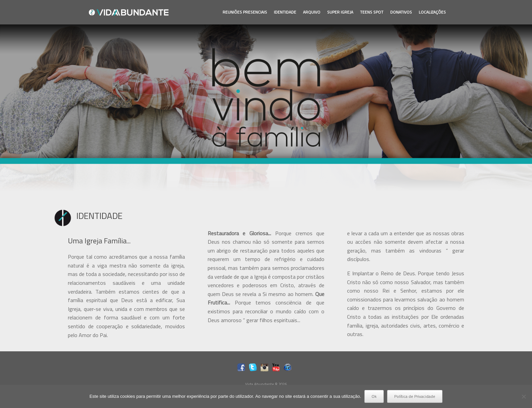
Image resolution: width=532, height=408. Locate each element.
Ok (374, 396)
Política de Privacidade (415, 396)
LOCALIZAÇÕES (432, 12)
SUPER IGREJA (340, 12)
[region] (266, 108)
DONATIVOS (401, 12)
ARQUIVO (312, 12)
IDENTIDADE (285, 12)
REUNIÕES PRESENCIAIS (245, 12)
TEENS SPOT (372, 12)
